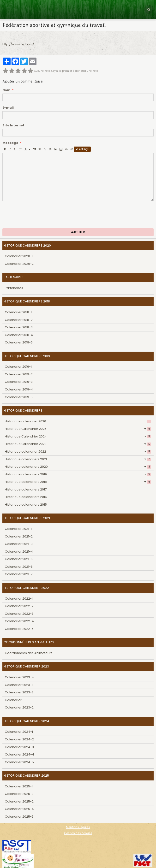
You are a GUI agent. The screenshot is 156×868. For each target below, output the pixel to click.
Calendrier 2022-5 (19, 629)
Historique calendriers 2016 (26, 497)
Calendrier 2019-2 (19, 374)
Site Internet (13, 125)
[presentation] (39, 215)
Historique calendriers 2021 (78, 459)
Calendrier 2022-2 (19, 606)
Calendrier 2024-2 (19, 739)
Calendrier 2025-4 (19, 809)
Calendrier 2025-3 (19, 794)
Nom (6, 90)
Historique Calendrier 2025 (78, 429)
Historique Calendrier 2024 (78, 436)
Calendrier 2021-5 (19, 559)
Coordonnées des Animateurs (29, 653)
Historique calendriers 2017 (26, 489)
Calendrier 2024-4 (19, 754)
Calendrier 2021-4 (19, 552)
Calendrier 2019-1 (18, 367)
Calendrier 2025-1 (19, 786)
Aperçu (82, 149)
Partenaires (14, 288)
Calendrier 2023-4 (19, 677)
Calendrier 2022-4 (19, 621)
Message (10, 143)
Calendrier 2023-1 (19, 685)
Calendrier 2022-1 (19, 599)
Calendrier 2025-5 (19, 817)
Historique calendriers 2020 (78, 467)
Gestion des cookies (78, 833)
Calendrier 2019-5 (19, 397)
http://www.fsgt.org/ (18, 44)
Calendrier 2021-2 (19, 536)
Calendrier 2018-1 (18, 312)
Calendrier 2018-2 (19, 320)
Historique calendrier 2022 (78, 452)
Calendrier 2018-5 (19, 342)
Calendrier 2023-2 (19, 707)
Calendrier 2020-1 (19, 256)
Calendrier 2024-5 (19, 762)
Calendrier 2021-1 (18, 529)
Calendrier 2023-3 (19, 692)
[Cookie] (10, 858)
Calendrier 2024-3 (19, 747)
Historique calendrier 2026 (78, 421)
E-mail (8, 108)
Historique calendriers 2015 (26, 505)
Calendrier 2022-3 (19, 614)
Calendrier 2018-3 (19, 327)
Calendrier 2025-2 (19, 801)
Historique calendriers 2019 (78, 474)
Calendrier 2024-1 (19, 732)
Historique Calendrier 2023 (78, 444)
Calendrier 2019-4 (19, 389)
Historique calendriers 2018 (78, 482)
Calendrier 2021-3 (19, 544)
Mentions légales (78, 827)
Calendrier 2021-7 (19, 574)
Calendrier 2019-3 (19, 382)
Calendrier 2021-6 (19, 567)
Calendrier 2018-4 (19, 335)
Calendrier (13, 700)
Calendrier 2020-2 (19, 264)
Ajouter (78, 232)
